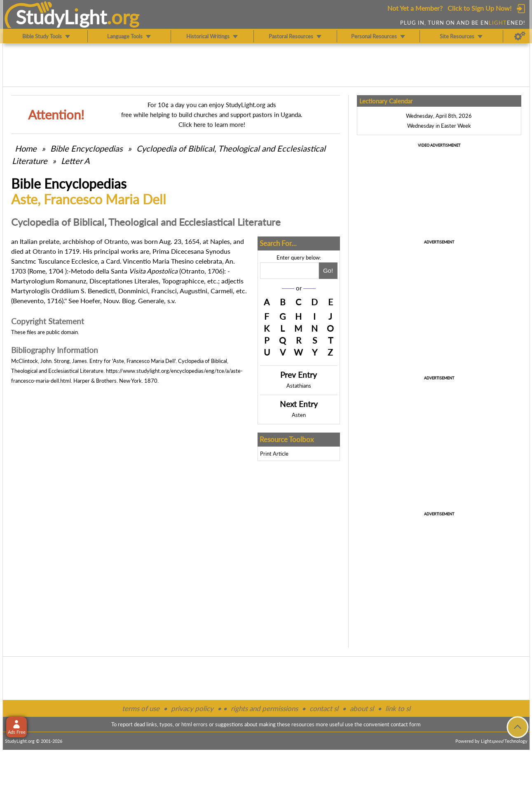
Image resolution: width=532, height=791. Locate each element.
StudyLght (61, 17)
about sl (362, 708)
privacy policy (192, 708)
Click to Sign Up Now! (479, 8)
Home (26, 148)
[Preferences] (520, 36)
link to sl (398, 708)
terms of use (141, 708)
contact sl (324, 708)
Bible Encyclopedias (87, 148)
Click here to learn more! (212, 124)
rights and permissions (264, 708)
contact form (406, 724)
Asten (299, 415)
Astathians (299, 386)
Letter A (75, 161)
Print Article (274, 454)
